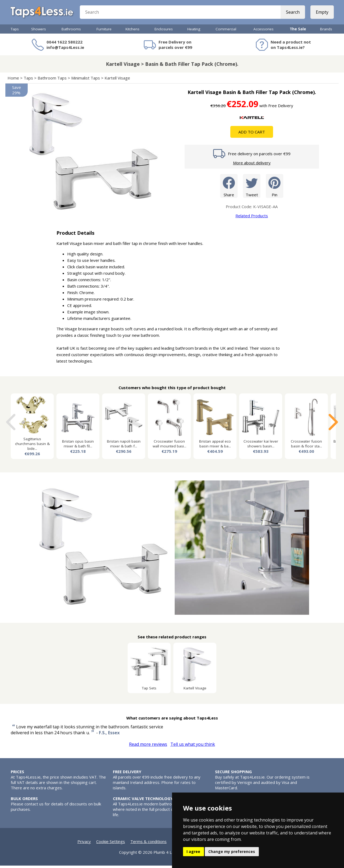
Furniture (104, 31)
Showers (39, 31)
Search (292, 13)
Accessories (264, 31)
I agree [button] (193, 851)
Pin (275, 188)
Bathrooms (71, 31)
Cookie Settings (111, 844)
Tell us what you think (193, 747)
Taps (15, 31)
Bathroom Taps (52, 80)
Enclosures (164, 31)
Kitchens (132, 31)
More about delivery (252, 165)
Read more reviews (148, 747)
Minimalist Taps (86, 80)
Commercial (226, 31)
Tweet (252, 188)
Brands (326, 31)
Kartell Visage (117, 80)
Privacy (84, 844)
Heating (194, 31)
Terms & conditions (148, 844)
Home (13, 80)
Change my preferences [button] (232, 851)
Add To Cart (252, 134)
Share (229, 188)
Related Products (252, 218)
